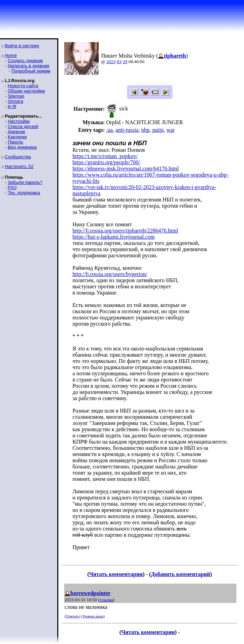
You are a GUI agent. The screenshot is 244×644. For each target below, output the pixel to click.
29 (125, 62)
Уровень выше (93, 616)
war (170, 130)
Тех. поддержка (24, 193)
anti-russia (127, 130)
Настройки (19, 121)
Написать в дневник (28, 66)
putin (158, 130)
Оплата (15, 101)
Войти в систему (22, 46)
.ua (109, 130)
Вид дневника (22, 147)
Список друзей (23, 126)
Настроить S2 (19, 166)
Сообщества (18, 157)
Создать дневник (25, 61)
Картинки (17, 137)
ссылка (106, 600)
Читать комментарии (116, 574)
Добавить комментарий (180, 574)
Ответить (72, 616)
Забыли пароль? (25, 182)
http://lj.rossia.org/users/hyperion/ (110, 274)
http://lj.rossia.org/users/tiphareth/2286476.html (125, 231)
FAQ (12, 187)
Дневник (16, 132)
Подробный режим (31, 71)
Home (11, 55)
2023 (111, 62)
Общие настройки (26, 91)
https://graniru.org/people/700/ (106, 162)
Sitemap (16, 96)
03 (119, 62)
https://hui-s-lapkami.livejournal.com (114, 237)
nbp (145, 130)
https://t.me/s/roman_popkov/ (105, 156)
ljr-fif (12, 106)
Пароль (15, 142)
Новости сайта (23, 86)
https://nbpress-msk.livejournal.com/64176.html (126, 169)
